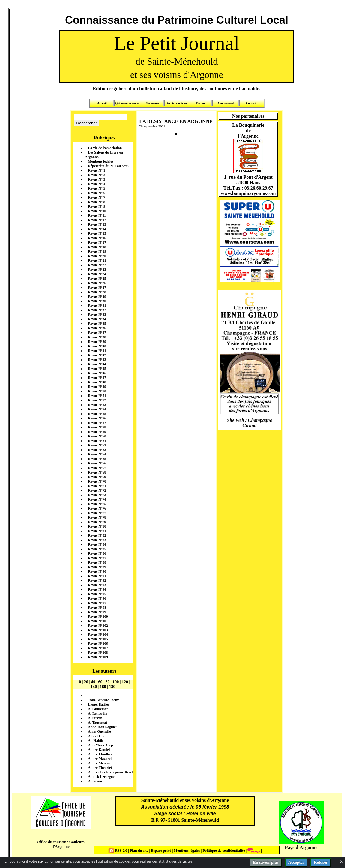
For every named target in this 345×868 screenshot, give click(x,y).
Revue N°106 (98, 644)
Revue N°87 (97, 558)
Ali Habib (95, 741)
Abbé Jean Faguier (102, 727)
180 (112, 687)
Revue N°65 (97, 459)
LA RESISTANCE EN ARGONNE (176, 121)
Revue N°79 (97, 522)
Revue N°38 (97, 337)
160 (103, 687)
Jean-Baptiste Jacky (103, 700)
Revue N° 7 (96, 197)
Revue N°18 (97, 247)
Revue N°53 (97, 405)
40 (93, 682)
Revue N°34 (97, 319)
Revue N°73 (97, 495)
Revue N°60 (97, 436)
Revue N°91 (97, 576)
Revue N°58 (97, 427)
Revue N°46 (97, 373)
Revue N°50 (97, 391)
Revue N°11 (97, 215)
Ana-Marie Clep (100, 745)
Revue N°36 (97, 328)
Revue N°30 (97, 301)
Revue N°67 (97, 468)
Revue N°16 (97, 238)
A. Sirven (95, 718)
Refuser (321, 862)
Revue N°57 (97, 423)
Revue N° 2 (96, 175)
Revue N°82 (97, 535)
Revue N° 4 (96, 184)
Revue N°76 (97, 508)
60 (100, 682)
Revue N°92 (97, 580)
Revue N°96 (97, 598)
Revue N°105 (98, 639)
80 (107, 682)
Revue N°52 (97, 400)
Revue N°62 (97, 445)
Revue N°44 (97, 364)
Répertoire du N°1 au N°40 (109, 166)
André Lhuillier (100, 754)
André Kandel (99, 750)
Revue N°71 (97, 486)
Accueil (102, 103)
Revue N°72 (97, 490)
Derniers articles (176, 103)
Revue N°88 (97, 562)
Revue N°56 (97, 418)
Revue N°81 (97, 531)
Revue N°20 (97, 256)
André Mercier (99, 763)
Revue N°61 (97, 441)
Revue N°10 (97, 211)
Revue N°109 (98, 657)
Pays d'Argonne (301, 847)
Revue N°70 (97, 481)
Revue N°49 (97, 387)
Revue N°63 (97, 450)
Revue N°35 (97, 324)
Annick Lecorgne (101, 777)
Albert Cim (97, 736)
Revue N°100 (98, 617)
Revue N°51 (97, 396)
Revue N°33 (97, 315)
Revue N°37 (97, 333)
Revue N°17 (97, 242)
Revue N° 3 (96, 179)
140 (94, 687)
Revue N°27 (97, 288)
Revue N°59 (97, 432)
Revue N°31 (97, 306)
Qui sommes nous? (127, 103)
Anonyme (95, 781)
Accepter (296, 862)
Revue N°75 (97, 504)
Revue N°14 (97, 229)
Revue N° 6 (96, 193)
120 (125, 682)
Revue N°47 (97, 378)
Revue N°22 (97, 265)
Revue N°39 (97, 342)
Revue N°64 (97, 454)
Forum (200, 103)
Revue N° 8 (96, 202)
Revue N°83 (97, 540)
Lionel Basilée (99, 705)
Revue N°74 (97, 499)
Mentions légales (101, 161)
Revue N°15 (97, 233)
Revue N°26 (97, 283)
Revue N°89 (97, 567)
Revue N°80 (97, 526)
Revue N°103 (98, 630)
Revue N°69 (97, 477)
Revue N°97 (97, 603)
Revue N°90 (97, 571)
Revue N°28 (97, 292)
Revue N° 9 (96, 206)
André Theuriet (100, 768)
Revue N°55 (97, 414)
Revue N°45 (97, 369)
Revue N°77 (97, 513)
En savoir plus (266, 862)
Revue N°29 (97, 297)
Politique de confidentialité (223, 851)
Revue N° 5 (96, 188)
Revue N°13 (97, 224)
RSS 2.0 (119, 851)
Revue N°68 (97, 472)
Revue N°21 (97, 260)
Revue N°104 (98, 635)
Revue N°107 (98, 648)
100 (116, 682)
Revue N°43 (97, 360)
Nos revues (152, 103)
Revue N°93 (97, 585)
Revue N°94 (97, 589)
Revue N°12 (97, 220)
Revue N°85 (97, 549)
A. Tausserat (97, 723)
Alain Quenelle (99, 732)
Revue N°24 (97, 274)
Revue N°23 (97, 270)
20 (86, 682)
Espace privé (160, 851)
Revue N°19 (97, 251)
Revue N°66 (97, 463)
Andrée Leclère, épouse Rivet (110, 772)
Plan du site (140, 851)
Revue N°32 (97, 310)
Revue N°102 (98, 626)
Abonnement (226, 103)
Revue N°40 (97, 346)
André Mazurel (100, 759)
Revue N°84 (97, 544)
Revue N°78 (97, 517)
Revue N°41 (97, 351)
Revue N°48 (97, 382)
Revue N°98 (97, 608)
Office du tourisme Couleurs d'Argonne (60, 844)
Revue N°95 (97, 594)
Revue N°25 (97, 279)
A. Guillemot (98, 709)
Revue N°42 (97, 355)
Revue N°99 (97, 612)
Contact (251, 103)
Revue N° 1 (96, 170)
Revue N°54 (97, 409)
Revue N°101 (98, 621)
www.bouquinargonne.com (248, 193)
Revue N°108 (98, 653)
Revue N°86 (97, 553)
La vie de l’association (105, 148)
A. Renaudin (98, 714)
